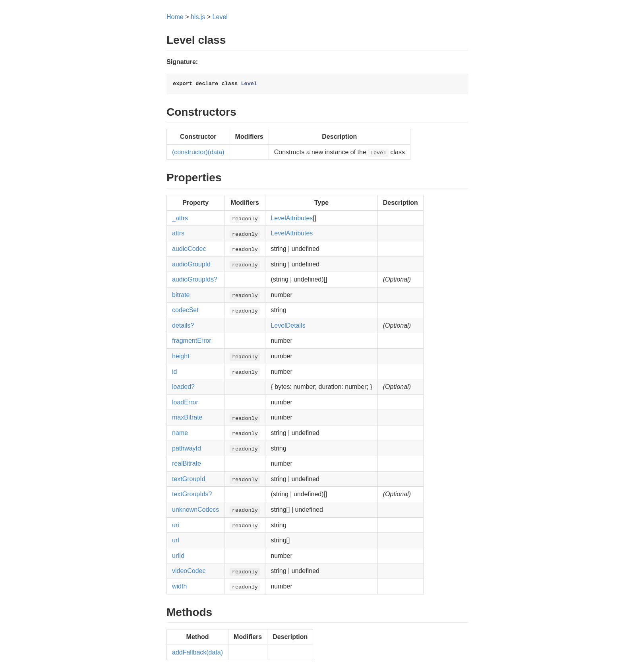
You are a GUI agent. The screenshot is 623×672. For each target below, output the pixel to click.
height (181, 356)
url (176, 540)
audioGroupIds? (195, 279)
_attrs (180, 218)
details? (183, 325)
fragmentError (192, 341)
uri (176, 525)
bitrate (181, 295)
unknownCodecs (195, 510)
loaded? (183, 387)
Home (175, 17)
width (179, 586)
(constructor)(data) (198, 152)
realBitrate (187, 463)
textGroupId (189, 479)
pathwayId (187, 448)
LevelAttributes (292, 218)
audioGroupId (191, 264)
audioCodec (189, 249)
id (174, 372)
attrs (178, 233)
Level (220, 17)
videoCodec (189, 571)
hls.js (198, 17)
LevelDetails (288, 325)
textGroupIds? (192, 494)
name (180, 433)
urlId (178, 556)
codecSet (185, 310)
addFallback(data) (197, 652)
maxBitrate (187, 417)
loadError (185, 402)
